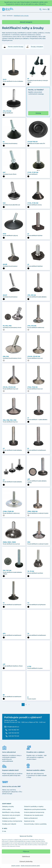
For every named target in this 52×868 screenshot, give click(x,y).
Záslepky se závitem (9, 818)
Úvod (4, 16)
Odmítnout (26, 856)
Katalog (38, 113)
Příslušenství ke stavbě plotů (34, 815)
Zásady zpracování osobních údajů (30, 866)
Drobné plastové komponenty (34, 812)
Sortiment (10, 16)
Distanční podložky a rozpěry (34, 806)
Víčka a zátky (6, 809)
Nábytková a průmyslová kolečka (35, 809)
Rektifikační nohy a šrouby (11, 812)
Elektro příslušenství (31, 818)
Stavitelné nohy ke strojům (11, 815)
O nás (4, 831)
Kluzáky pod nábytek (9, 824)
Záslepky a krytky (8, 806)
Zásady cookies (16, 866)
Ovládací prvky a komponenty (12, 821)
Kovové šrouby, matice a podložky (35, 824)
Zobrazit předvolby (26, 861)
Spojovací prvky (29, 821)
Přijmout (26, 851)
